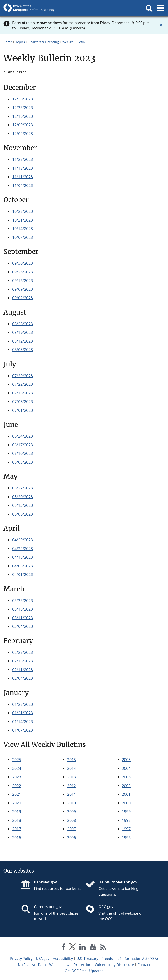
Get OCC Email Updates (84, 971)
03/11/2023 (23, 618)
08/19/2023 (23, 332)
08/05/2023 (23, 350)
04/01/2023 (23, 574)
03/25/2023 (23, 600)
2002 (126, 786)
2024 (17, 768)
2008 (72, 820)
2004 (126, 768)
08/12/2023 (23, 341)
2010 (72, 803)
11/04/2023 (23, 185)
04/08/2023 (23, 566)
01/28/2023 (23, 704)
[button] (149, 8)
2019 (17, 811)
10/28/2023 (23, 211)
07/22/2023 (23, 384)
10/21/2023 (23, 220)
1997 (126, 829)
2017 (17, 829)
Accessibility (63, 959)
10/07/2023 (23, 237)
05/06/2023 (23, 514)
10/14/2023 (23, 229)
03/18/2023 (23, 609)
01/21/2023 (23, 713)
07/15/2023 (23, 393)
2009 (72, 811)
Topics (20, 42)
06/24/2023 (23, 436)
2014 (72, 768)
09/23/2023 (23, 272)
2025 (17, 760)
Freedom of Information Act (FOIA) (130, 959)
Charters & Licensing (44, 42)
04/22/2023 (23, 549)
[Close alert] (161, 25)
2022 (17, 786)
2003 (126, 777)
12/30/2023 (23, 99)
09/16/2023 (23, 280)
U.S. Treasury (87, 959)
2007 (72, 829)
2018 (17, 820)
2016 (17, 837)
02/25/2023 (23, 652)
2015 (72, 760)
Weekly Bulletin (74, 42)
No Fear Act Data (32, 965)
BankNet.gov (45, 882)
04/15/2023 (23, 557)
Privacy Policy (21, 959)
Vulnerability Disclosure (114, 965)
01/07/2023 (23, 730)
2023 (17, 777)
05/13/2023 (23, 505)
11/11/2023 (23, 177)
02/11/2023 (23, 670)
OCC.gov (106, 907)
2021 (17, 794)
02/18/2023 (23, 661)
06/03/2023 (23, 462)
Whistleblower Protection (70, 965)
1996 (126, 837)
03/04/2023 (23, 626)
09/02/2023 (23, 298)
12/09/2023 (23, 125)
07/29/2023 (23, 376)
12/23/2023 (23, 107)
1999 (126, 811)
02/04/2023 (23, 678)
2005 (126, 760)
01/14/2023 (23, 721)
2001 (126, 794)
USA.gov (43, 959)
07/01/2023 (23, 410)
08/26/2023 (23, 324)
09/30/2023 (23, 263)
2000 (126, 803)
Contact (144, 965)
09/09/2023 (23, 289)
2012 (72, 786)
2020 (17, 803)
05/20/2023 (23, 497)
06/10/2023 (23, 453)
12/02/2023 (23, 134)
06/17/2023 (23, 445)
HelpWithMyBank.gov (118, 882)
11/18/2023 (23, 168)
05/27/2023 (23, 488)
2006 (72, 837)
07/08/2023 (23, 401)
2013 (72, 777)
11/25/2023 (23, 159)
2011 (72, 794)
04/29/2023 (23, 540)
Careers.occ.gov (48, 907)
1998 (126, 820)
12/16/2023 (23, 116)
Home (8, 42)
